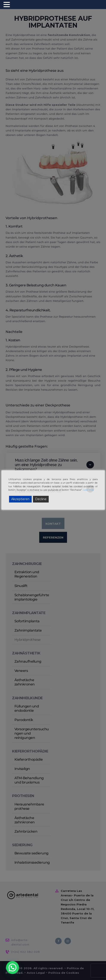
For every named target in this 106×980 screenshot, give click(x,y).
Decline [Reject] (41, 499)
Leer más (89, 490)
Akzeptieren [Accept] (20, 499)
